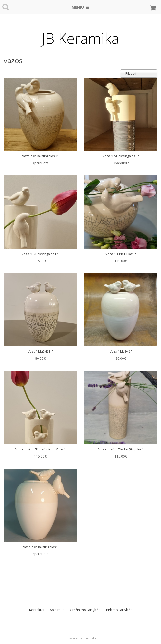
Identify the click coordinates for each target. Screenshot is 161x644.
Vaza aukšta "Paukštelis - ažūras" (40, 449)
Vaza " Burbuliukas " (121, 254)
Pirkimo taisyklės (119, 610)
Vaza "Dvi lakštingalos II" (40, 156)
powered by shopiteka (81, 638)
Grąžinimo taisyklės (85, 610)
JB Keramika (80, 38)
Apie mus (57, 610)
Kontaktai (37, 610)
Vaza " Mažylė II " (40, 351)
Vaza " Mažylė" (121, 351)
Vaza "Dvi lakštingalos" (40, 547)
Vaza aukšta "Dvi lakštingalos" (121, 449)
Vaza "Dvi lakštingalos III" (40, 254)
